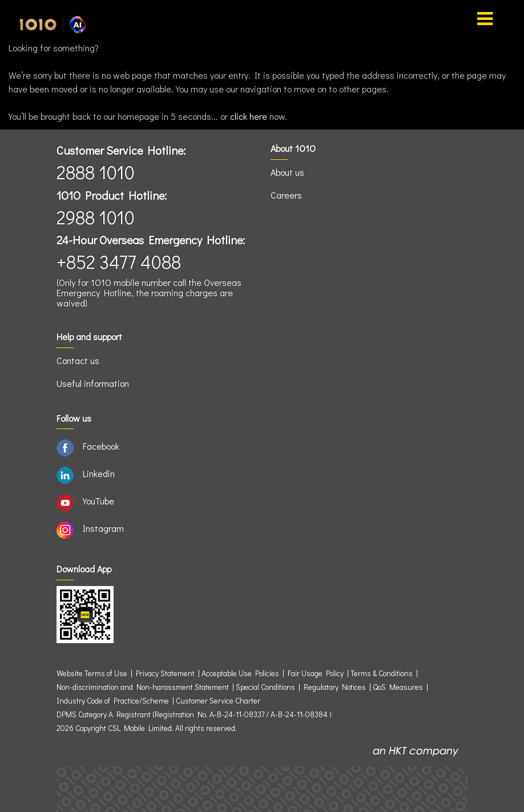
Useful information (93, 383)
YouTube (98, 501)
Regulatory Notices (335, 687)
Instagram (103, 528)
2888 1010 (96, 172)
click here (249, 116)
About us (287, 172)
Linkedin (99, 473)
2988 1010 (96, 217)
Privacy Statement (165, 673)
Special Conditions (265, 687)
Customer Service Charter (218, 701)
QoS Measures (398, 687)
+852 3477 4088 (119, 262)
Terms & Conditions (382, 673)
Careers (286, 195)
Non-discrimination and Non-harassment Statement (143, 687)
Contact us (78, 360)
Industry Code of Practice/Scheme (113, 701)
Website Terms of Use (94, 673)
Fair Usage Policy (316, 673)
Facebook (101, 446)
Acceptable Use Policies (240, 673)
